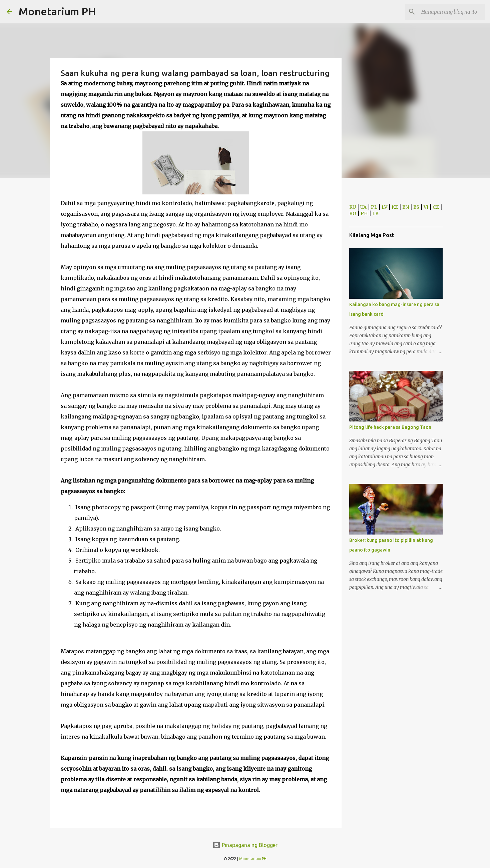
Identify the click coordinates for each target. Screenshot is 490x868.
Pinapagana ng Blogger (245, 845)
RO (353, 213)
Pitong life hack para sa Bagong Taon (390, 427)
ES (416, 207)
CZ (436, 207)
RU (353, 207)
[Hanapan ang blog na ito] (450, 12)
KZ (395, 207)
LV (384, 207)
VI (426, 207)
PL (374, 207)
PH (364, 213)
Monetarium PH (57, 11)
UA (363, 207)
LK (375, 213)
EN (406, 207)
